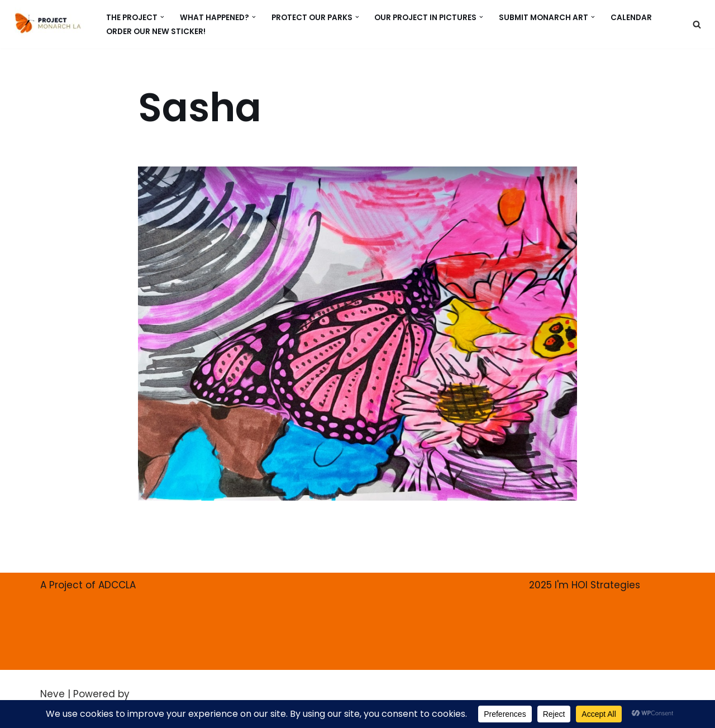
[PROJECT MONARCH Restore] (48, 23)
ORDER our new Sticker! (156, 31)
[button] (162, 17)
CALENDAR (631, 17)
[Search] (697, 24)
